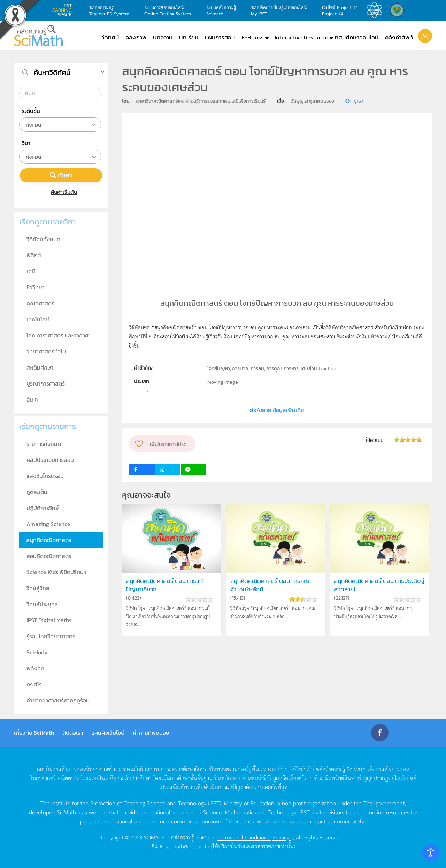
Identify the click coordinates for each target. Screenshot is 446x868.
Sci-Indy (37, 652)
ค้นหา (61, 175)
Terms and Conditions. (244, 837)
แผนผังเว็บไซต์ (108, 733)
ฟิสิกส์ (34, 255)
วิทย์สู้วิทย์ (38, 588)
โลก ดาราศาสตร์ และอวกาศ (57, 335)
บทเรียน (189, 37)
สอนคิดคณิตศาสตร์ (49, 556)
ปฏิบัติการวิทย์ (43, 508)
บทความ (163, 37)
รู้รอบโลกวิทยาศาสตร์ (51, 636)
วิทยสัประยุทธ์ (42, 604)
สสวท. (376, 10)
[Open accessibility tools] (431, 853)
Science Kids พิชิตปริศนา (56, 572)
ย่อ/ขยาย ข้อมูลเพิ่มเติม (277, 410)
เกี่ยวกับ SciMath (34, 733)
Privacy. (282, 837)
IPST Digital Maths (49, 620)
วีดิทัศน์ (110, 37)
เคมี (31, 271)
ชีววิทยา (36, 287)
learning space (63, 10)
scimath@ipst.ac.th (187, 846)
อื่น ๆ (32, 399)
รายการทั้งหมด (44, 444)
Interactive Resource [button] (301, 37)
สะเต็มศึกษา (40, 367)
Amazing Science (48, 524)
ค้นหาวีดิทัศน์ (52, 73)
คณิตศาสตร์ (40, 303)
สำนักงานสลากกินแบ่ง (399, 10)
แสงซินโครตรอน (45, 476)
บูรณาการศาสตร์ (46, 383)
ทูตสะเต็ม (37, 492)
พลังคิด (35, 668)
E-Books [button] (253, 37)
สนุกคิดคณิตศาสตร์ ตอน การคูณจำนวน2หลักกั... (270, 585)
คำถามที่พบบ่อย (151, 733)
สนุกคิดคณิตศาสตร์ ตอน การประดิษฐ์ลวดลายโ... (379, 585)
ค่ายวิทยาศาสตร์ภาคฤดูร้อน (58, 700)
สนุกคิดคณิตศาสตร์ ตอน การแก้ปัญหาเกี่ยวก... (164, 585)
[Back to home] (38, 36)
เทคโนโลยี (38, 319)
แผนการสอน (220, 37)
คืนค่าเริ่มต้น (61, 192)
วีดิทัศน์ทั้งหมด (43, 239)
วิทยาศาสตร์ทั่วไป (46, 351)
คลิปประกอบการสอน (50, 460)
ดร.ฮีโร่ (34, 684)
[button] (425, 36)
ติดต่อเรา (73, 733)
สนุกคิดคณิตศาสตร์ (49, 540)
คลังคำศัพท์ (399, 37)
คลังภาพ (136, 37)
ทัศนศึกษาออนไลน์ (357, 37)
